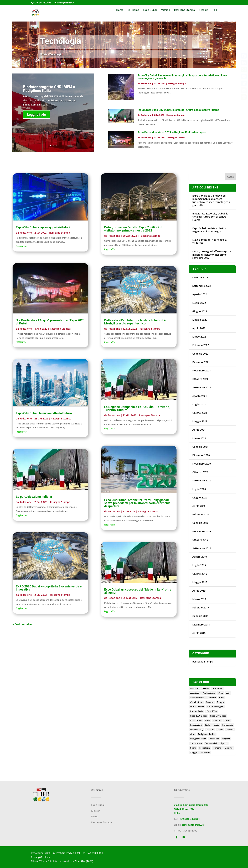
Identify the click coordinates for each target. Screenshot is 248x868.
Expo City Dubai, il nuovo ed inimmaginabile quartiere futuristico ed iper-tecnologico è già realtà (182, 77)
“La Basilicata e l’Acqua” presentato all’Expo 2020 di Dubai (50, 322)
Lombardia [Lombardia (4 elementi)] (228, 725)
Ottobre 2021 (200, 379)
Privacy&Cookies (40, 857)
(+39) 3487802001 (42, 3)
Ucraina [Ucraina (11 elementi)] (229, 748)
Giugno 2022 (200, 311)
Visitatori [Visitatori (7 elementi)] (205, 752)
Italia (177, 813)
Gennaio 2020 (200, 523)
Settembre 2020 (202, 480)
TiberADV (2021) (84, 861)
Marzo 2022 (199, 337)
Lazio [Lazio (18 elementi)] (216, 725)
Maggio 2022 (200, 320)
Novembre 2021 (202, 370)
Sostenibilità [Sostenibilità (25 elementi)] (211, 743)
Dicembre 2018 (201, 625)
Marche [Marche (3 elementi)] (210, 730)
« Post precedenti (23, 624)
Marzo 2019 (199, 599)
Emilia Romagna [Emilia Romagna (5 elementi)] (215, 707)
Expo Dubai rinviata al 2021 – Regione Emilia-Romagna (172, 132)
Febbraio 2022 (201, 345)
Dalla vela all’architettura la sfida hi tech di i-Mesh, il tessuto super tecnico (135, 322)
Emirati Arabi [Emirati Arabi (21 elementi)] (197, 711)
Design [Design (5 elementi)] (220, 702)
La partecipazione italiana (34, 497)
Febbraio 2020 (201, 514)
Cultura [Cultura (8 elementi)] (210, 702)
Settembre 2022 (202, 286)
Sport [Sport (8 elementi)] (193, 748)
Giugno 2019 (200, 574)
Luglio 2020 (199, 489)
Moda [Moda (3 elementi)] (220, 730)
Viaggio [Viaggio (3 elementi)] (194, 752)
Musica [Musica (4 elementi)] (230, 730)
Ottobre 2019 (200, 540)
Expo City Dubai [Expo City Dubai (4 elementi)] (218, 716)
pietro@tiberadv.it (193, 825)
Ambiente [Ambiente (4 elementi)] (217, 688)
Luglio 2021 (199, 404)
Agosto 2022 (200, 294)
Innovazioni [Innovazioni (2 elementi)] (196, 725)
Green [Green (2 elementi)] (227, 720)
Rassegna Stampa (184, 10)
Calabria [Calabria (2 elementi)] (212, 698)
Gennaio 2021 (200, 447)
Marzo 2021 (199, 438)
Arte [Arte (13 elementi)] (221, 693)
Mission (165, 10)
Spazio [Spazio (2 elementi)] (224, 743)
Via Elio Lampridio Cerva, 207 (191, 805)
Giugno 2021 (200, 413)
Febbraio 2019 (201, 607)
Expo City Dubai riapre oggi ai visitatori (43, 227)
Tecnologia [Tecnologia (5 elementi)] (204, 748)
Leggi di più (37, 121)
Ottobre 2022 (200, 277)
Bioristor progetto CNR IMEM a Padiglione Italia (49, 95)
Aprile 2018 (199, 633)
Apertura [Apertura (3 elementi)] (195, 693)
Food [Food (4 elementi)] (207, 720)
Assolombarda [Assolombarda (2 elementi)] (197, 698)
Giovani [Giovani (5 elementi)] (217, 720)
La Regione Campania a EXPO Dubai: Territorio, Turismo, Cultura (137, 408)
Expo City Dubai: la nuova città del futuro (44, 413)
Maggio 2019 (200, 582)
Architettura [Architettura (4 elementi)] (209, 693)
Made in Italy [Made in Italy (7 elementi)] (197, 730)
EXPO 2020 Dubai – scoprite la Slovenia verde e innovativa (49, 588)
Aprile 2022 (199, 328)
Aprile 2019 (199, 591)
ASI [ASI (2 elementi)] (228, 693)
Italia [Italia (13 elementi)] (208, 725)
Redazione (146, 83)
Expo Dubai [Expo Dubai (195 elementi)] (196, 720)
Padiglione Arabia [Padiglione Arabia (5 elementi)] (207, 734)
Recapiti (204, 10)
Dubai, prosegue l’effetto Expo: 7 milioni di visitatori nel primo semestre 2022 (133, 229)
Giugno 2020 (200, 498)
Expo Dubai (150, 10)
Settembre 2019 (202, 548)
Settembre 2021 (202, 387)
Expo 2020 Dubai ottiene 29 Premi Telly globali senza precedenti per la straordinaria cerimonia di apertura (137, 503)
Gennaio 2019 (200, 616)
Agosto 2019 (200, 557)
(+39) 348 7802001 (189, 819)
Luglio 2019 (199, 565)
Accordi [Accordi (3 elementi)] (205, 688)
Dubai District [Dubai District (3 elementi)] (197, 707)
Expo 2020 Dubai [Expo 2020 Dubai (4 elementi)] (199, 716)
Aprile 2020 (199, 506)
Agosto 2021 (200, 396)
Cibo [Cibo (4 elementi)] (221, 698)
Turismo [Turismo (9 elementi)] (217, 748)
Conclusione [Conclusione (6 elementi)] (196, 702)
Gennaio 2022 (200, 354)
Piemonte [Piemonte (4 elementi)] (214, 739)
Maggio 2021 (200, 421)
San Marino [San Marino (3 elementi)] (196, 743)
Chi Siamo (133, 10)
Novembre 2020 (202, 464)
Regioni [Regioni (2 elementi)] (226, 739)
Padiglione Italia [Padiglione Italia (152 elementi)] (198, 739)
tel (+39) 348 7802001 (89, 853)
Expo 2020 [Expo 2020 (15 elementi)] (212, 711)
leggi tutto (21, 246)
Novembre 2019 (202, 531)
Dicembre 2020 (201, 455)
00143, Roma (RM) (185, 809)
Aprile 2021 (199, 430)
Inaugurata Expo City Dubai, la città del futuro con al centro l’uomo (178, 110)
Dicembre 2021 (201, 362)
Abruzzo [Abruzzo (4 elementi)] (194, 688)
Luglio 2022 (199, 303)
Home (120, 10)
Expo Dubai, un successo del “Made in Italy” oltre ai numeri (138, 591)
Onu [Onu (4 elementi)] (192, 734)
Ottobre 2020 (200, 472)
